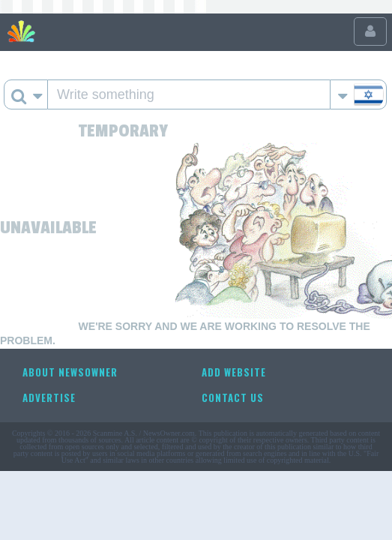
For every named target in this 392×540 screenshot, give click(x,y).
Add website (234, 372)
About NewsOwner (70, 372)
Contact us (233, 397)
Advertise (49, 397)
